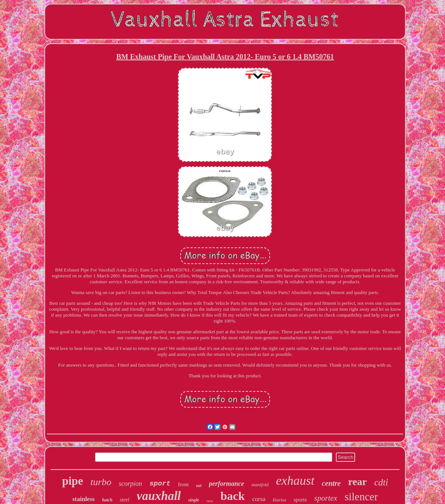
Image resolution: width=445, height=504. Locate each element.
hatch (107, 500)
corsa (259, 499)
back (233, 496)
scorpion (130, 484)
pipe (73, 481)
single (194, 500)
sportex (326, 498)
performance (227, 484)
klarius (280, 500)
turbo (101, 482)
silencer (361, 497)
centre (331, 483)
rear (358, 482)
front (183, 484)
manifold (260, 485)
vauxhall (159, 496)
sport (160, 484)
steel (125, 500)
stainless (83, 499)
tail (199, 485)
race (210, 501)
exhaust (295, 480)
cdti (381, 482)
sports (300, 500)
